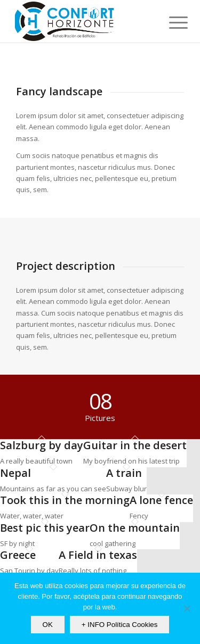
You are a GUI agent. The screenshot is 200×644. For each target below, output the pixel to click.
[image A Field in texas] (98, 563)
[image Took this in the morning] (65, 508)
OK (48, 625)
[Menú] (170, 22)
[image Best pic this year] (45, 536)
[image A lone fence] (161, 508)
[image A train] (126, 481)
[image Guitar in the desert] (135, 453)
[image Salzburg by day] (42, 453)
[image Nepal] (53, 481)
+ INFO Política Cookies (120, 625)
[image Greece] (29, 563)
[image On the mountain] (135, 536)
